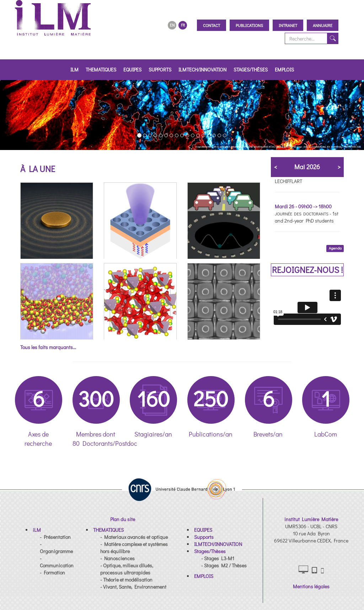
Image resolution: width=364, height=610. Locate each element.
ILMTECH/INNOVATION (202, 69)
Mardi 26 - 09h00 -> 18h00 (303, 206)
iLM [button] (74, 69)
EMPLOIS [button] (284, 69)
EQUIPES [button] (132, 69)
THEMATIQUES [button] (101, 69)
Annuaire (323, 25)
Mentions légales (311, 586)
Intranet (288, 25)
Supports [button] (160, 69)
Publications (249, 25)
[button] (15, 115)
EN (172, 25)
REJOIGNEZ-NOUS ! (307, 270)
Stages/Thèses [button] (251, 69)
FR (183, 25)
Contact (212, 25)
